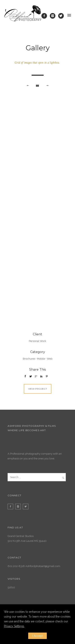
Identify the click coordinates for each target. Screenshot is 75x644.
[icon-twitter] (61, 16)
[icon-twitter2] (27, 507)
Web (50, 359)
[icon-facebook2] (11, 507)
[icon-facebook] (45, 16)
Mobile (41, 359)
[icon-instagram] (54, 16)
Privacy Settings (14, 626)
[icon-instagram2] (19, 507)
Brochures (29, 359)
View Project (38, 389)
